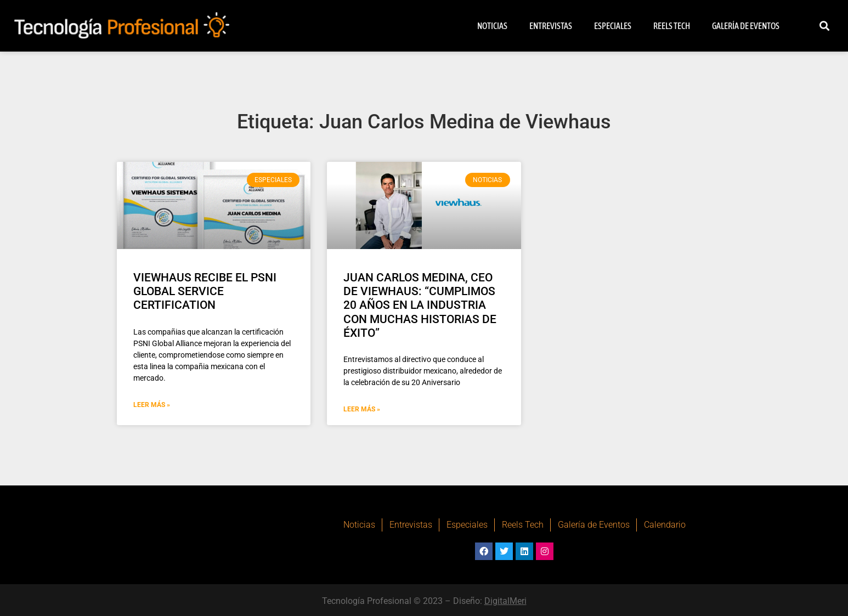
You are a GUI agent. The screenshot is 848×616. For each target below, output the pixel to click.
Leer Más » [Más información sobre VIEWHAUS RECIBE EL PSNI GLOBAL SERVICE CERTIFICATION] (152, 405)
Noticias (492, 26)
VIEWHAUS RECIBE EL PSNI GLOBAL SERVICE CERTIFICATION (205, 291)
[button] (825, 26)
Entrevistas (551, 26)
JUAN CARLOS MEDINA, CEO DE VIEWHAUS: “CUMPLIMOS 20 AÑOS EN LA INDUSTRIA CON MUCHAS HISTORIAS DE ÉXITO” (420, 305)
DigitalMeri (505, 601)
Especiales (613, 26)
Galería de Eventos (746, 26)
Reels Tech (672, 26)
